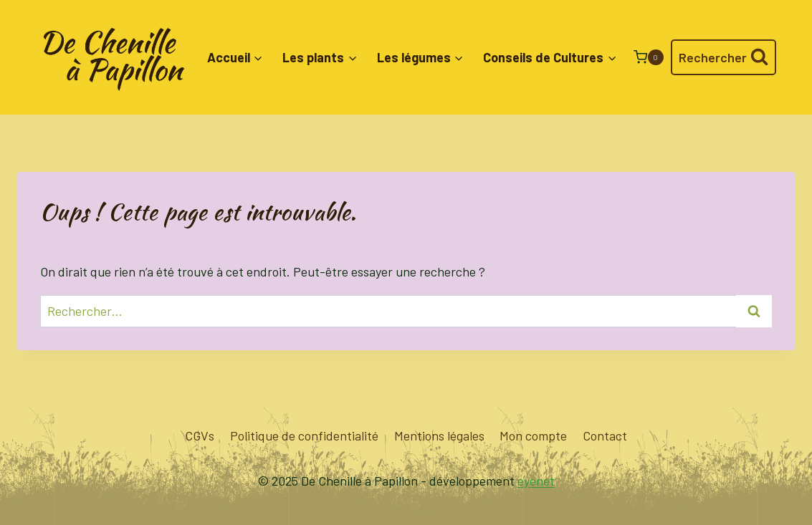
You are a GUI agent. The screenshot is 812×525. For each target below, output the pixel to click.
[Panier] (649, 57)
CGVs (200, 435)
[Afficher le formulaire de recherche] (723, 58)
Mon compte (533, 435)
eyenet (536, 481)
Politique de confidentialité (304, 435)
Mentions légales (439, 435)
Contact (605, 435)
